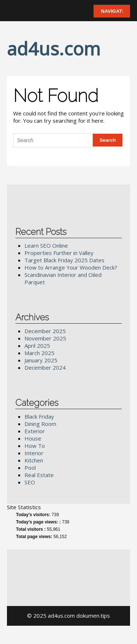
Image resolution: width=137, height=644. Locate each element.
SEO (30, 482)
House (33, 438)
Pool (30, 468)
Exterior (35, 431)
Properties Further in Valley (59, 253)
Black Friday (39, 416)
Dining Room (40, 424)
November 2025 (45, 338)
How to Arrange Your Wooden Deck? (71, 267)
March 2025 (39, 353)
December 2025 (45, 331)
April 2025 (37, 346)
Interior (34, 453)
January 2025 (41, 360)
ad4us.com (54, 49)
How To (35, 446)
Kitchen (34, 460)
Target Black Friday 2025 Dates (64, 260)
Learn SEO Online (46, 245)
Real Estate (39, 475)
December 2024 (45, 367)
